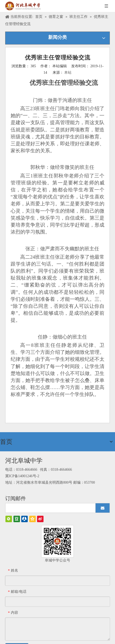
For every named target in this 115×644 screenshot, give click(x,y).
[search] (52, 506)
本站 (68, 73)
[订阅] (103, 506)
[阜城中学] (58, 539)
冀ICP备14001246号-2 (22, 474)
